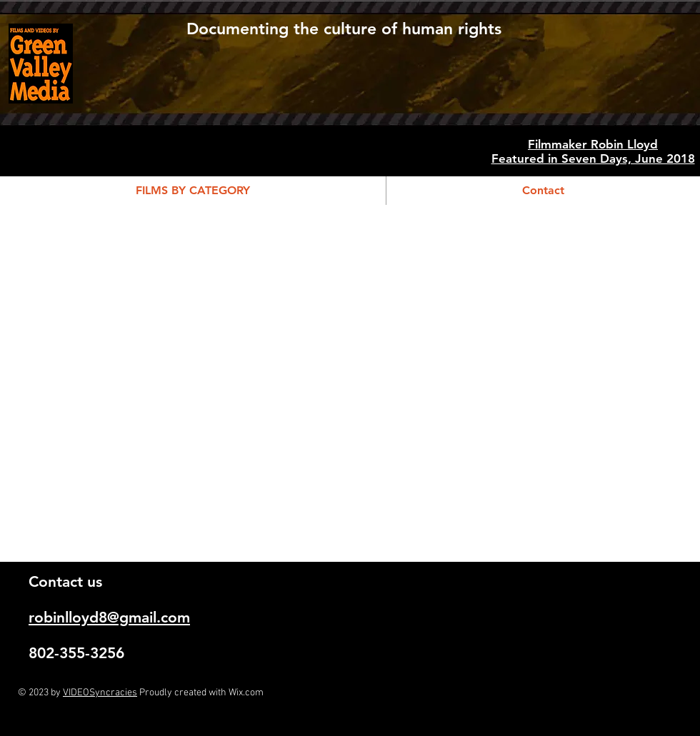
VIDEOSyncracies (100, 693)
